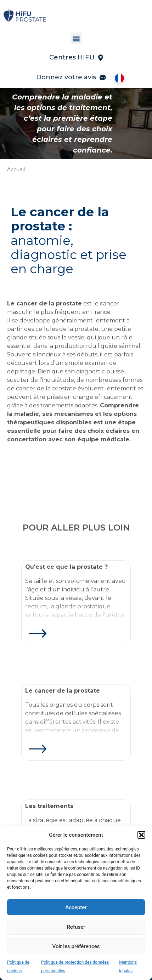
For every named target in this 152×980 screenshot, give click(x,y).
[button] (141, 835)
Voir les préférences (76, 946)
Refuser (76, 927)
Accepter (76, 907)
